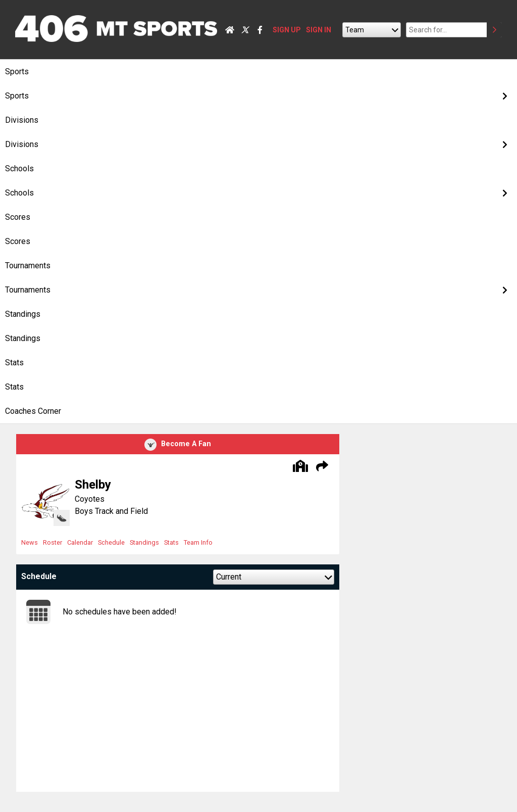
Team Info (198, 542)
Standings (144, 542)
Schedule (111, 542)
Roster (53, 542)
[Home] (230, 30)
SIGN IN (319, 30)
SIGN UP (287, 30)
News (30, 542)
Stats (171, 542)
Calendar (80, 542)
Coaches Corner (33, 411)
